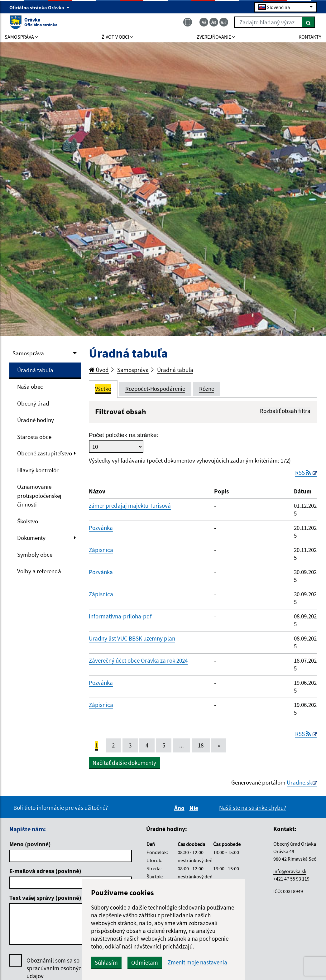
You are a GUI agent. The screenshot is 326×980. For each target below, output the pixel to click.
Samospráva (28, 353)
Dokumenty (31, 538)
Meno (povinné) (30, 844)
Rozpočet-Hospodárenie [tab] (155, 389)
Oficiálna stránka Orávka (39, 7)
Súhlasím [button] (106, 963)
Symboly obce (35, 555)
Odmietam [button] (145, 963)
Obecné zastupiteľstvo (45, 453)
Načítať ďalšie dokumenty (124, 763)
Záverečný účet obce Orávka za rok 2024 (138, 661)
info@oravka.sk (290, 871)
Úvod (99, 370)
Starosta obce (34, 437)
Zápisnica (101, 550)
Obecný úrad (33, 403)
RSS (304, 473)
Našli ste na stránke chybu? (253, 808)
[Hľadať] (309, 22)
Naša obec (30, 387)
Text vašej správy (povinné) (45, 898)
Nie (195, 808)
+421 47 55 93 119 (291, 879)
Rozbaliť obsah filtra (285, 411)
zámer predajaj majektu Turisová (130, 506)
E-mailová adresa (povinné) (45, 871)
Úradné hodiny (36, 420)
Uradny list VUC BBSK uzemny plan (132, 638)
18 (201, 745)
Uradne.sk (299, 782)
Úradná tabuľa (35, 370)
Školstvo (28, 521)
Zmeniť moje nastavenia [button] (197, 962)
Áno (180, 808)
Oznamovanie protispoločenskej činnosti (39, 495)
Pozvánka (101, 528)
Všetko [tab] (103, 389)
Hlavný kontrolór (38, 470)
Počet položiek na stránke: (124, 435)
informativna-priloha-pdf (120, 616)
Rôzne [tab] (207, 389)
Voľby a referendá (39, 571)
